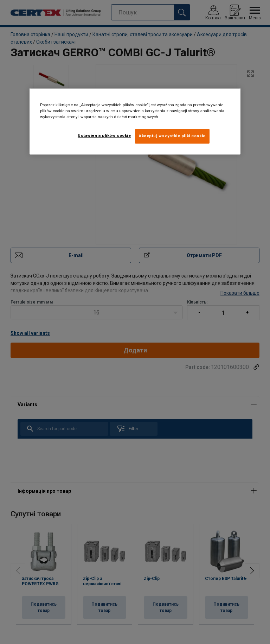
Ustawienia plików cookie (104, 135)
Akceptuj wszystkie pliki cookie (172, 136)
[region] (135, 121)
